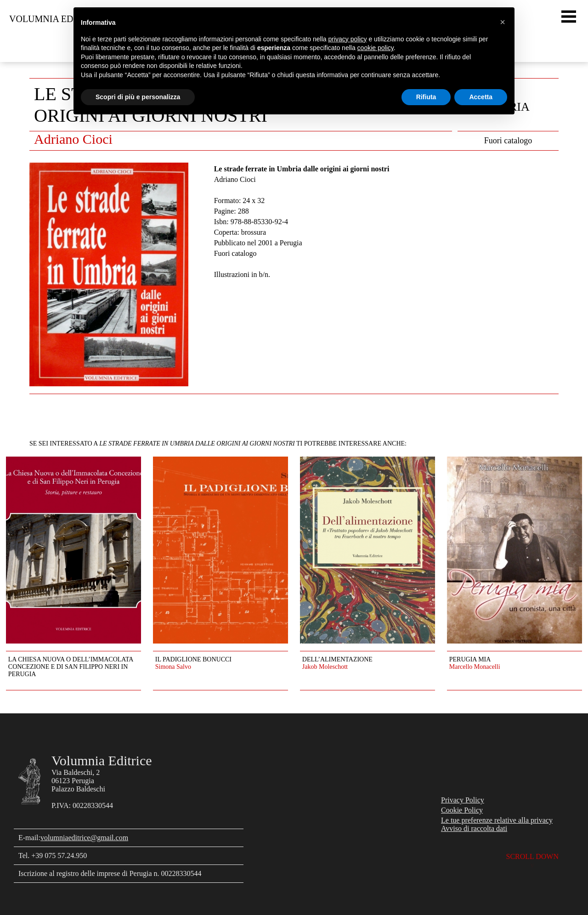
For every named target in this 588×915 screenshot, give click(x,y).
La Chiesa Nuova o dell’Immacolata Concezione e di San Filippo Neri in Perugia (71, 667)
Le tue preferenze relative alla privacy (497, 820)
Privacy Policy (463, 800)
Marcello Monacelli (475, 667)
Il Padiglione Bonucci (193, 659)
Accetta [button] (481, 97)
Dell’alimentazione (337, 659)
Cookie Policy (462, 810)
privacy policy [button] (348, 39)
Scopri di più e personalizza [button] (138, 97)
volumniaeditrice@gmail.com (84, 838)
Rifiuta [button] (426, 97)
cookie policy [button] (376, 48)
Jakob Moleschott (325, 667)
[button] (503, 22)
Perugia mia (470, 659)
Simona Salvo (173, 667)
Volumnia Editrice (56, 19)
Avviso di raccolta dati (474, 828)
